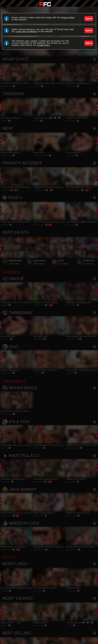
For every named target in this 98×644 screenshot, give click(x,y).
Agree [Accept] (89, 19)
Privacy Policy (68, 18)
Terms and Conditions (26, 32)
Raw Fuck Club (45, 4)
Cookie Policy (43, 45)
